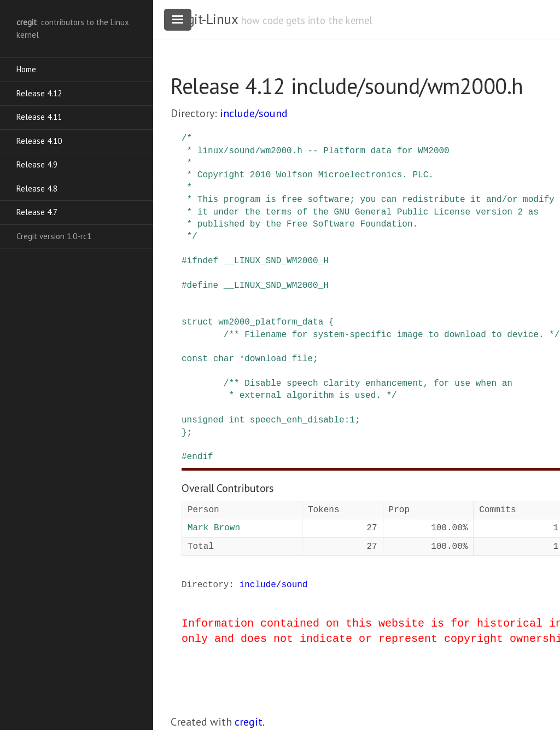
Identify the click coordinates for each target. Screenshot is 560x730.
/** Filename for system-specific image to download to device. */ (392, 335)
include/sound (254, 113)
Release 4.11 (39, 117)
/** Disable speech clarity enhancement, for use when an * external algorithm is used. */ (347, 390)
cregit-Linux (204, 19)
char (224, 359)
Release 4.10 (39, 141)
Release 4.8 (37, 189)
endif (200, 457)
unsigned (203, 420)
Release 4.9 (37, 164)
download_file (279, 359)
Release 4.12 (39, 93)
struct (197, 322)
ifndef (203, 261)
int (237, 420)
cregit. (250, 722)
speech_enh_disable (297, 420)
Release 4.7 (37, 212)
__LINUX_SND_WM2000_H (276, 261)
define (203, 286)
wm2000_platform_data (271, 322)
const (195, 359)
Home (26, 69)
